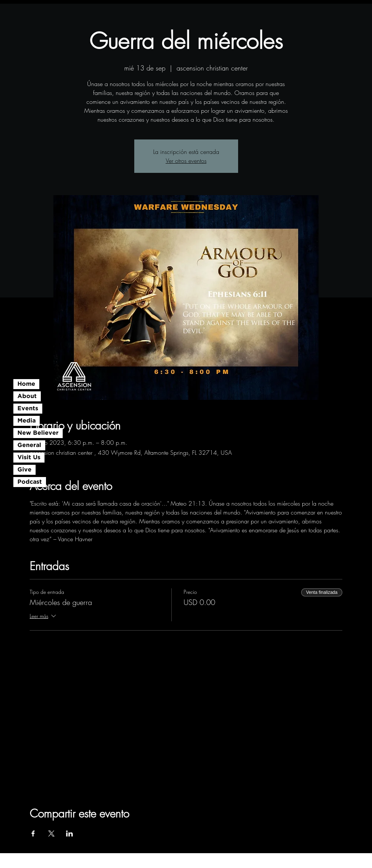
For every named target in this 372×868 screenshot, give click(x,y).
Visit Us (29, 458)
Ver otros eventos (186, 161)
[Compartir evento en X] (51, 834)
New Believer (38, 433)
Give (24, 470)
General (29, 445)
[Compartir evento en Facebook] (33, 834)
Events (28, 409)
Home (26, 384)
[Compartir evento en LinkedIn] (70, 834)
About (27, 396)
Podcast (30, 482)
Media (27, 421)
